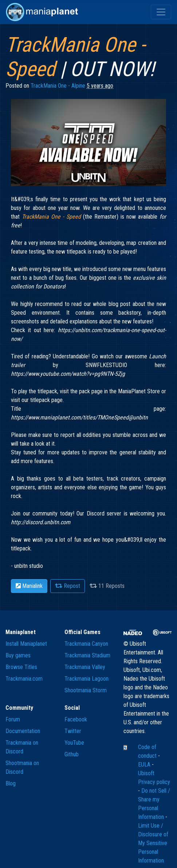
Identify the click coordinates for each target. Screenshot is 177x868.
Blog (11, 783)
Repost (68, 586)
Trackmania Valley (85, 667)
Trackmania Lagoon (86, 679)
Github (72, 754)
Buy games (18, 655)
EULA (145, 765)
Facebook (76, 719)
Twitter (73, 731)
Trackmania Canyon (86, 644)
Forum (13, 719)
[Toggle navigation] (161, 12)
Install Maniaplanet (26, 644)
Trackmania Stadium (87, 655)
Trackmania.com (24, 679)
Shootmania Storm (86, 690)
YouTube (74, 743)
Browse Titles (21, 667)
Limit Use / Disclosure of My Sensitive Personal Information (153, 843)
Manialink (29, 586)
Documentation (23, 731)
